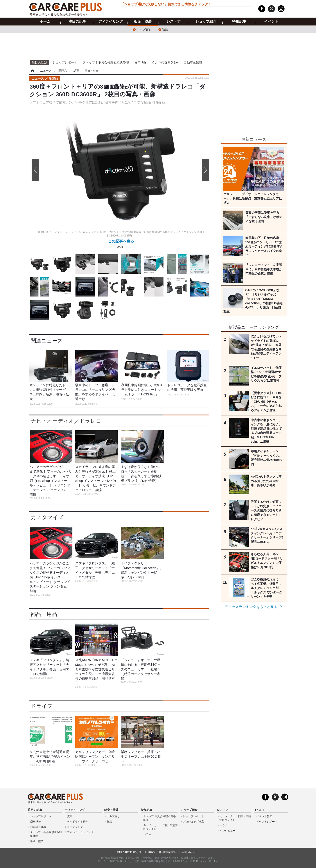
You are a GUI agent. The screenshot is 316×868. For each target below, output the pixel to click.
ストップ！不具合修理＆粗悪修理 (106, 62)
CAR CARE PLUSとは (129, 852)
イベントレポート (267, 822)
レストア (174, 22)
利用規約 (150, 852)
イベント (271, 22)
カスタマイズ (47, 517)
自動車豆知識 (193, 62)
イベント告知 (264, 816)
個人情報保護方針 (168, 852)
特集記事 (239, 22)
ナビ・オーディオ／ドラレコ (66, 421)
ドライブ (42, 706)
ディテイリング (111, 22)
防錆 (165, 29)
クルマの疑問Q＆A (165, 62)
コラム (147, 834)
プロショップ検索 (193, 822)
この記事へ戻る (121, 245)
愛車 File (140, 62)
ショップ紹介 (206, 22)
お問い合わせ (189, 852)
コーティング (75, 827)
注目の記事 (77, 22)
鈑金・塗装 (143, 22)
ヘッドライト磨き (78, 822)
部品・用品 (44, 614)
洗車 (70, 816)
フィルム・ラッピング (80, 832)
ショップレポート (65, 62)
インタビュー (228, 831)
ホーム (45, 22)
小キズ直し (144, 29)
